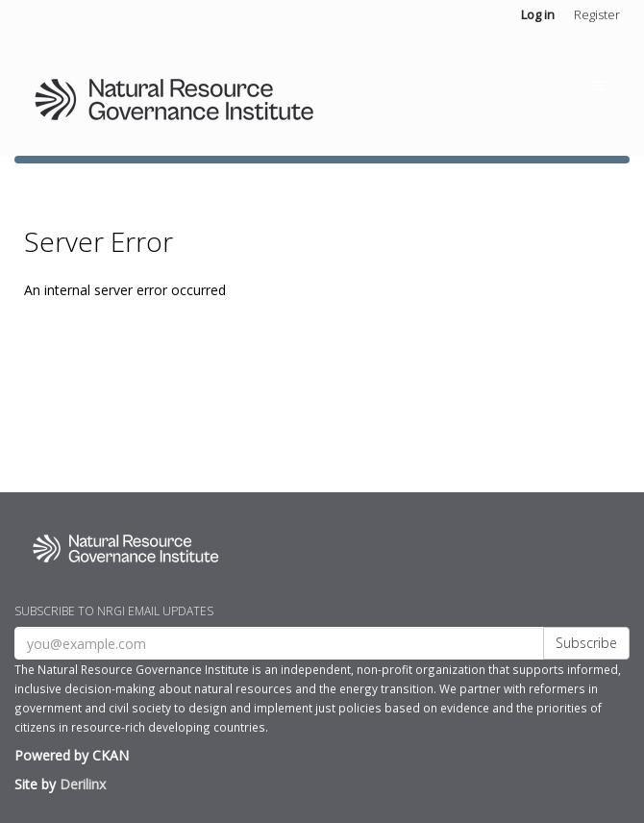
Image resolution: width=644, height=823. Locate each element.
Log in (538, 14)
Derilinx (83, 784)
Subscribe (586, 643)
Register (597, 14)
